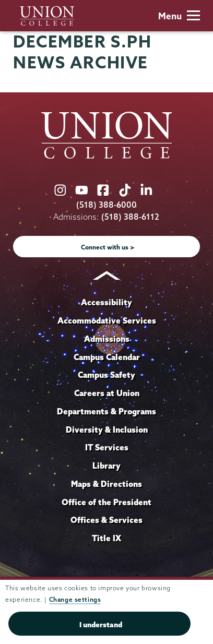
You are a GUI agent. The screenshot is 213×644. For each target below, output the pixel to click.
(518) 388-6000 (106, 205)
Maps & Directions (106, 484)
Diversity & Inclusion (107, 430)
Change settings (75, 599)
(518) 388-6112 (130, 217)
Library (106, 466)
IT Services (107, 447)
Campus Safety (106, 375)
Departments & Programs (106, 411)
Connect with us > (108, 247)
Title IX (106, 538)
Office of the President (106, 502)
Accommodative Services (107, 320)
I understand (101, 625)
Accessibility (106, 302)
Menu (179, 16)
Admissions (107, 339)
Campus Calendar (107, 357)
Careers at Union (107, 393)
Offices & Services (106, 520)
